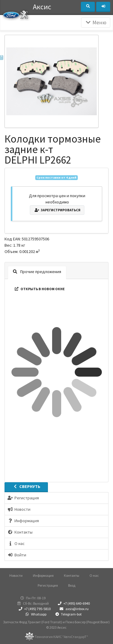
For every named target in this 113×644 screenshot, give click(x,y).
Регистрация (48, 585)
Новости (16, 575)
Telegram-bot (68, 614)
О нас (94, 575)
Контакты (72, 575)
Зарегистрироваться (57, 210)
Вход (72, 585)
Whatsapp (35, 614)
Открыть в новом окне (39, 289)
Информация (43, 575)
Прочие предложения (37, 272)
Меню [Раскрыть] (96, 23)
